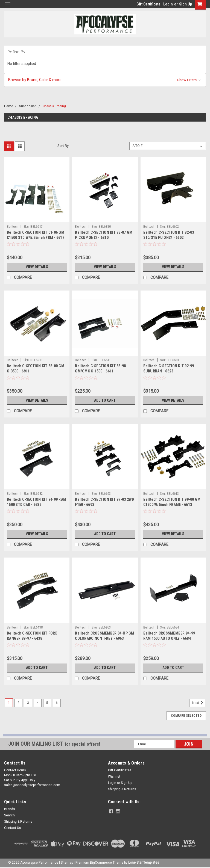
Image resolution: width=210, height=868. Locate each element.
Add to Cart (105, 400)
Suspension (28, 106)
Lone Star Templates (144, 863)
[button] (105, 80)
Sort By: (63, 146)
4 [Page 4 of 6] (38, 703)
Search (9, 815)
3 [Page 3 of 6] (28, 703)
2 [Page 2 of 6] (18, 703)
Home (9, 106)
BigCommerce (101, 863)
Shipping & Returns (122, 789)
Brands (10, 809)
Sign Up (186, 4)
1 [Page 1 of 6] (9, 703)
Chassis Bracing (54, 106)
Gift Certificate (148, 4)
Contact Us (13, 828)
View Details (37, 267)
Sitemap (67, 863)
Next (199, 703)
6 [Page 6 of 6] (57, 703)
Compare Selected (186, 716)
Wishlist (114, 777)
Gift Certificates (120, 770)
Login (168, 4)
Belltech (13, 227)
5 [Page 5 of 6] (47, 703)
